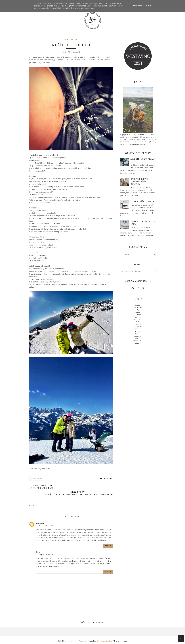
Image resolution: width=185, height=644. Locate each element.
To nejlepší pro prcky (142, 201)
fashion (138, 315)
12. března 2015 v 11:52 (44, 526)
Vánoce (138, 343)
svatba (138, 338)
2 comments (37, 478)
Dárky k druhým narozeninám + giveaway (139, 181)
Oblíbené (138, 329)
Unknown (40, 523)
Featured (138, 317)
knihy (138, 322)
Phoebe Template (79, 641)
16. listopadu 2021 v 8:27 (45, 555)
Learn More (139, 6)
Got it (149, 6)
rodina (138, 334)
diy (138, 310)
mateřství (71, 40)
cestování (138, 308)
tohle (61, 566)
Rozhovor (138, 336)
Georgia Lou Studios (104, 641)
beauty (138, 305)
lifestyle (138, 324)
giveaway (138, 319)
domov (138, 312)
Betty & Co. (68, 641)
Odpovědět (108, 546)
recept (138, 331)
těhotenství (138, 341)
